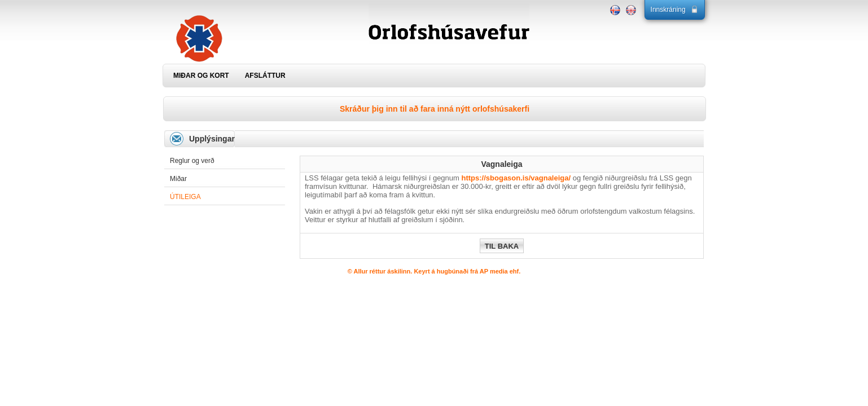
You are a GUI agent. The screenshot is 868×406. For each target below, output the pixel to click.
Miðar (178, 179)
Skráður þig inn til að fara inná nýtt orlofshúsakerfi (435, 109)
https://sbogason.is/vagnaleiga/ (516, 178)
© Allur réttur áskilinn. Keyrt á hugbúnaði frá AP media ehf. (434, 271)
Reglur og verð (192, 161)
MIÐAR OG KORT (201, 76)
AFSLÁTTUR (265, 76)
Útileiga (185, 197)
